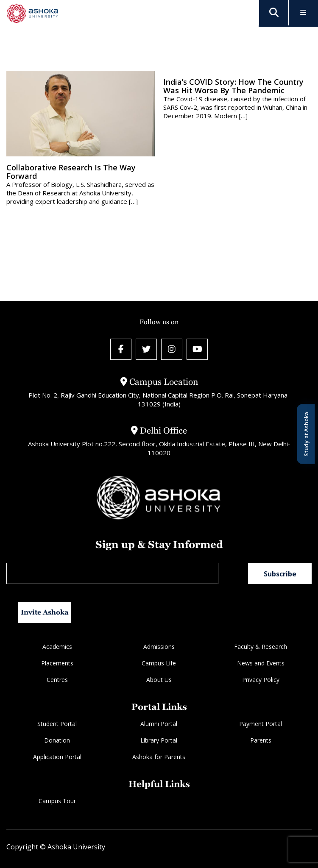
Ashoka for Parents (159, 757)
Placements (57, 663)
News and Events (261, 663)
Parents (261, 740)
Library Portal (159, 740)
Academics (57, 647)
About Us (159, 680)
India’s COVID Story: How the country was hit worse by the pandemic (233, 86)
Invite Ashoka (45, 612)
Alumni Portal (159, 724)
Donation (57, 740)
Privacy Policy (261, 680)
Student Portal (57, 724)
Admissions (159, 647)
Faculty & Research (261, 647)
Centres (57, 680)
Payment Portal (261, 724)
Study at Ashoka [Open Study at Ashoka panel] (306, 434)
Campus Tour (57, 801)
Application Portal (57, 757)
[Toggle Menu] (303, 13)
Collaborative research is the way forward (71, 172)
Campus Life (159, 663)
